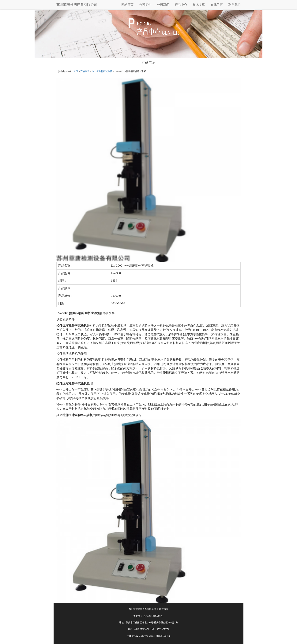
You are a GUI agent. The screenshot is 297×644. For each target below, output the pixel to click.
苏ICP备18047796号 (153, 616)
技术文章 (199, 5)
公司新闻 (163, 5)
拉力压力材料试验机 (102, 71)
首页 (76, 71)
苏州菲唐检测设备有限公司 (77, 5)
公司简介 (145, 5)
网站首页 (127, 5)
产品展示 (85, 71)
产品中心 (181, 5)
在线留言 (217, 5)
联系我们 (235, 5)
